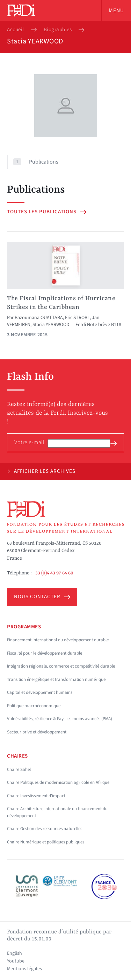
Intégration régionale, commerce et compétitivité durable (61, 666)
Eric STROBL (77, 318)
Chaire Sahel (19, 769)
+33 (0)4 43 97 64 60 (53, 573)
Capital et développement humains (40, 692)
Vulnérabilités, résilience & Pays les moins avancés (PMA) (60, 719)
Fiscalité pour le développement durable (45, 653)
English (14, 953)
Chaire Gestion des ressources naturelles (45, 829)
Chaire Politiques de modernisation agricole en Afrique (58, 782)
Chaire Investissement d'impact (36, 796)
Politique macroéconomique (34, 706)
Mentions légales (24, 969)
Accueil (16, 30)
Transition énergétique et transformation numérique (56, 679)
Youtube (16, 961)
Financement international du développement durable (58, 640)
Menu (116, 11)
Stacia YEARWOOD (51, 325)
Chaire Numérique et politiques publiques (46, 842)
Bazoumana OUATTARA (39, 318)
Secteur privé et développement (37, 732)
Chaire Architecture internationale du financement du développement (57, 812)
